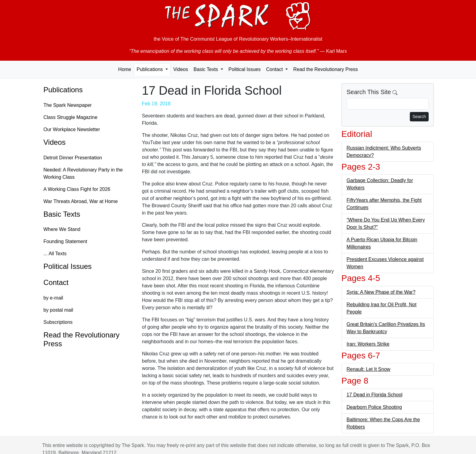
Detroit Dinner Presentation (73, 158)
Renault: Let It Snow (369, 369)
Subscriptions (58, 322)
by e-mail (53, 298)
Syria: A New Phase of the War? (381, 292)
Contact (56, 282)
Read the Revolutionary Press (326, 69)
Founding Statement (65, 241)
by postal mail (58, 310)
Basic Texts (62, 214)
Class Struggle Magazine (70, 117)
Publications (63, 90)
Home (125, 69)
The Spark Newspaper (68, 105)
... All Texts (55, 254)
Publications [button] (150, 69)
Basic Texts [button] (206, 69)
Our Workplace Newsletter (72, 129)
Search (419, 117)
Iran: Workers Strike (368, 344)
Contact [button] (275, 69)
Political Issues (245, 69)
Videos (181, 69)
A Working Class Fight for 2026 (77, 189)
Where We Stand (62, 229)
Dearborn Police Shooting (374, 407)
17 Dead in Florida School (375, 395)
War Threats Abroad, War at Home (81, 201)
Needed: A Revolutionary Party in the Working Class (83, 173)
